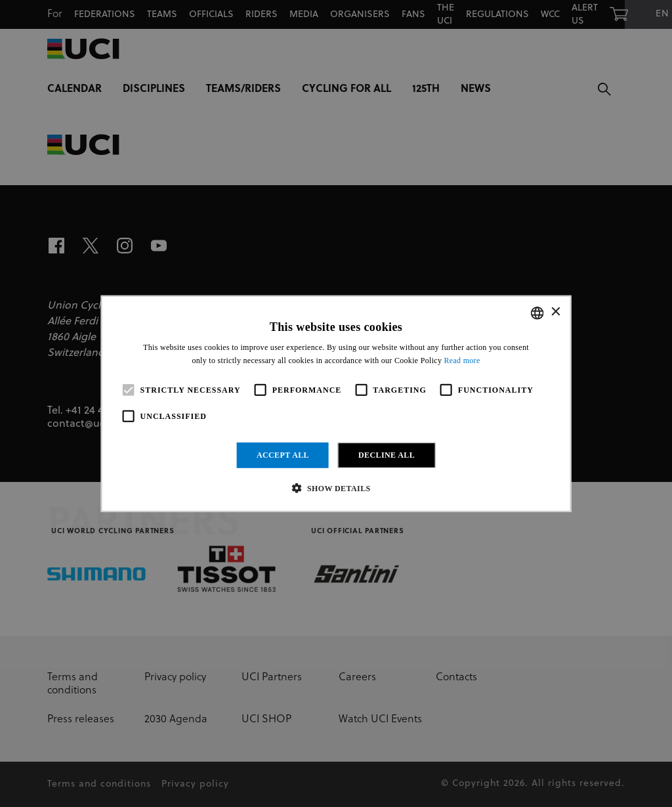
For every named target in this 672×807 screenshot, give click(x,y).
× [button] (555, 312)
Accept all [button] (283, 455)
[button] (336, 488)
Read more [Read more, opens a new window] (462, 360)
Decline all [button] (387, 455)
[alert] (336, 403)
